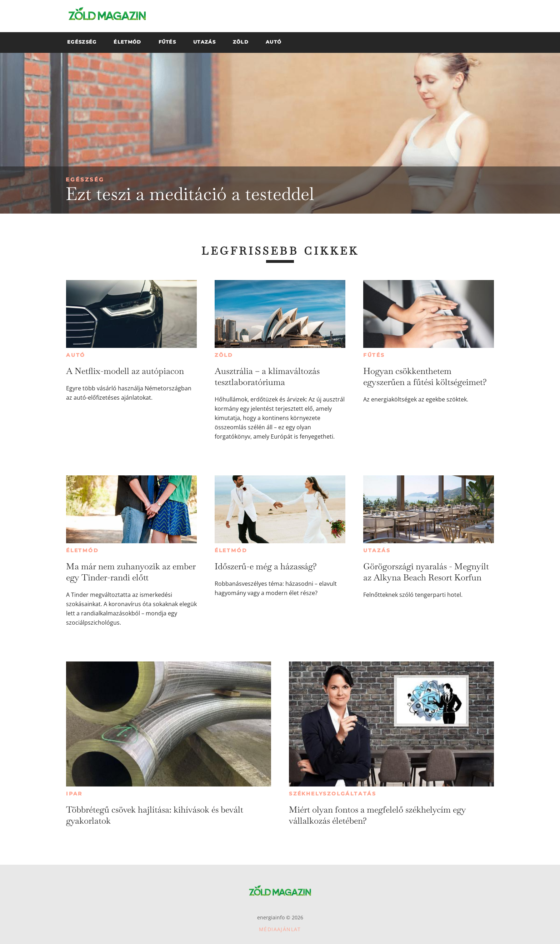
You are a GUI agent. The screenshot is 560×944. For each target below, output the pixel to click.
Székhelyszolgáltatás (333, 794)
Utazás (377, 550)
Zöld (224, 355)
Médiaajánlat (280, 929)
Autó (76, 355)
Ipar (74, 794)
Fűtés (374, 355)
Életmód (82, 550)
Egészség (85, 179)
